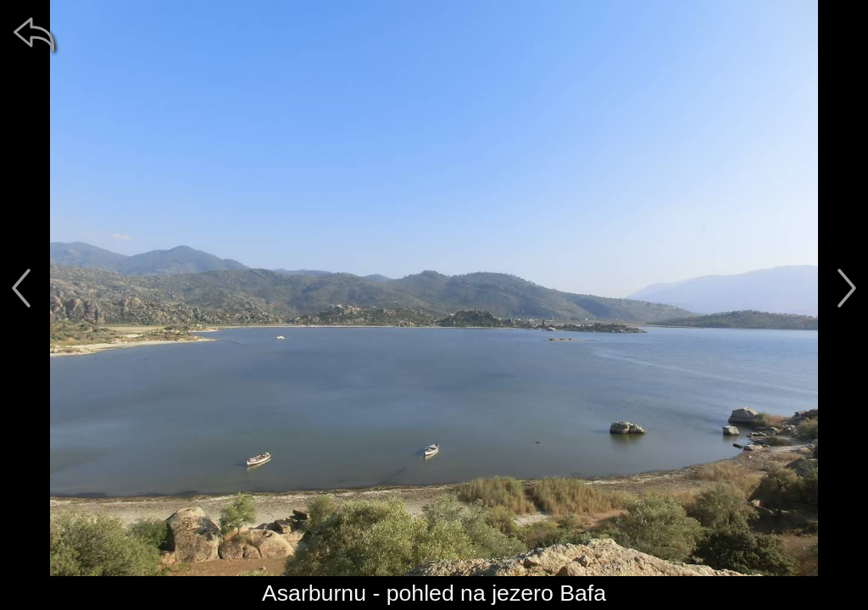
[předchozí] (21, 288)
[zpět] (34, 34)
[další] (847, 288)
